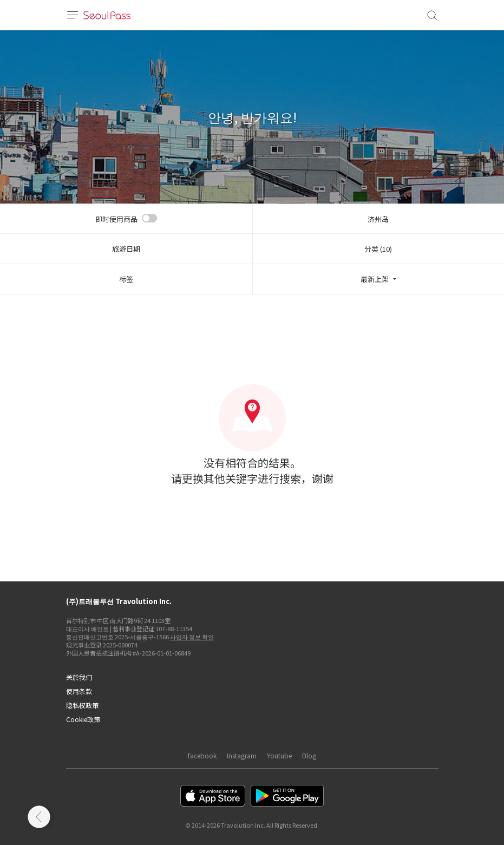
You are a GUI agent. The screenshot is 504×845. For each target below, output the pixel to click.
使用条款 (79, 691)
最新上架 (375, 279)
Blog (309, 755)
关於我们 (79, 677)
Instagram (242, 755)
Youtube (279, 755)
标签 (126, 279)
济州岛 (378, 219)
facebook (202, 755)
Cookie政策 (83, 719)
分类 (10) (378, 249)
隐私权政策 (82, 705)
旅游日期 (126, 249)
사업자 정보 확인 (192, 637)
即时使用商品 (116, 219)
